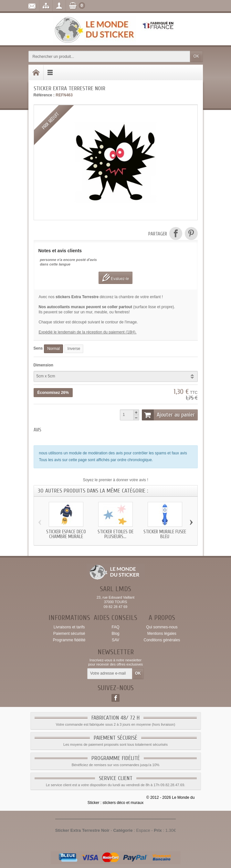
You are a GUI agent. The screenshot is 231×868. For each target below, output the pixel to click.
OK (196, 56)
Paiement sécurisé (69, 634)
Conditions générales (162, 640)
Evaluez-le (115, 278)
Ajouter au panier (168, 415)
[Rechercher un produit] (109, 56)
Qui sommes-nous (162, 627)
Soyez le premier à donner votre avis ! (115, 480)
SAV (115, 640)
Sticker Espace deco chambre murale (66, 534)
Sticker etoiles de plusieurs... (115, 534)
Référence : (44, 95)
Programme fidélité (69, 640)
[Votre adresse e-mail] (110, 674)
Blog (115, 634)
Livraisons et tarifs (69, 627)
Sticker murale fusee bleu (165, 534)
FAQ (115, 627)
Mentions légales (162, 634)
